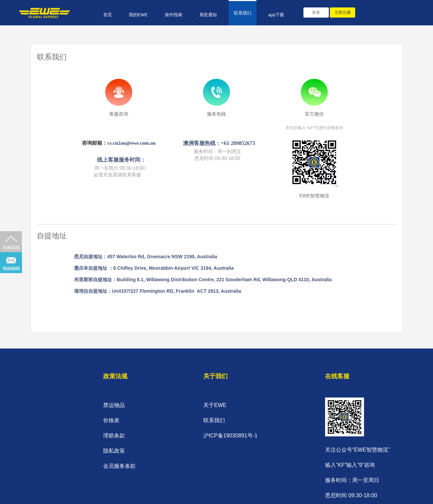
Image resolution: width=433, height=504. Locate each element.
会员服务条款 (119, 466)
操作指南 (174, 15)
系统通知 (208, 15)
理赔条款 (114, 436)
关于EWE (215, 405)
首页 (108, 15)
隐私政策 (114, 451)
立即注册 (343, 13)
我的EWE (138, 15)
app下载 (276, 15)
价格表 (111, 420)
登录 (316, 13)
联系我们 (243, 13)
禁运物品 (114, 405)
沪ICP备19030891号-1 (230, 436)
